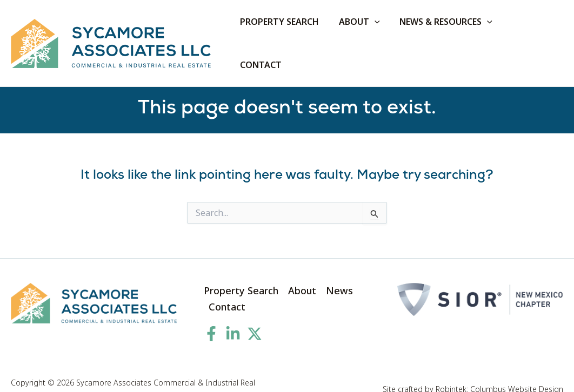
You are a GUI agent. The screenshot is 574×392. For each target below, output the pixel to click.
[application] (381, 33)
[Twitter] (255, 314)
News (339, 271)
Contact (227, 287)
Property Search (241, 271)
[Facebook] (211, 314)
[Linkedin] (233, 314)
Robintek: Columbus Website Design (499, 369)
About (302, 271)
